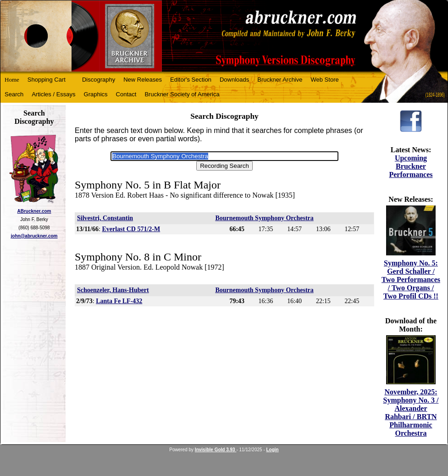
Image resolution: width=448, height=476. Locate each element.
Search (14, 94)
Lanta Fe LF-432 (119, 301)
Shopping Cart (47, 80)
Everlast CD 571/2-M (131, 229)
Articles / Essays (53, 94)
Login (273, 450)
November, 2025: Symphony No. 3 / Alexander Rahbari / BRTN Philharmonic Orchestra (411, 412)
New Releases (143, 80)
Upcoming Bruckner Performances (411, 166)
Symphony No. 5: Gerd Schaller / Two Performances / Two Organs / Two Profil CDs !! (411, 280)
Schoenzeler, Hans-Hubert (113, 290)
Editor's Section (191, 80)
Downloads (234, 80)
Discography (99, 80)
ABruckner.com (34, 211)
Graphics (96, 94)
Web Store (325, 80)
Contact (126, 94)
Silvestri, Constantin (105, 218)
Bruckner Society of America (182, 94)
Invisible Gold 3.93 (216, 450)
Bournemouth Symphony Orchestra (264, 218)
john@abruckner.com (34, 236)
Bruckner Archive (280, 80)
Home (12, 80)
